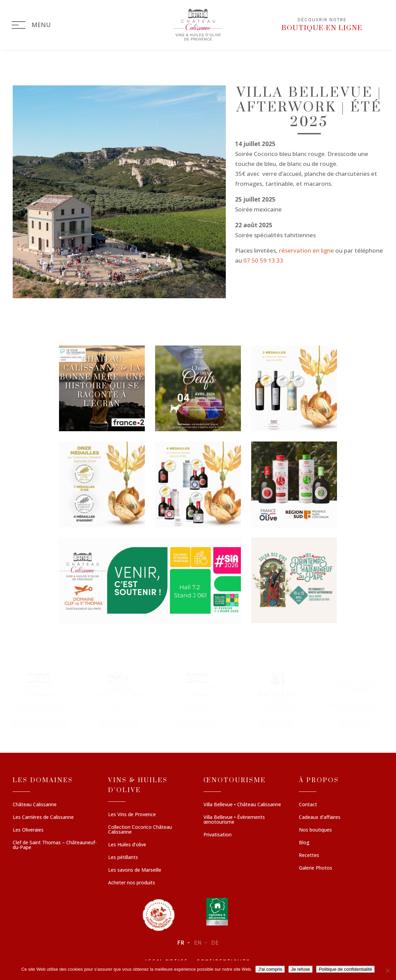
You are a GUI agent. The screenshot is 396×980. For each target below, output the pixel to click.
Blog (304, 843)
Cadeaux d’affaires (320, 818)
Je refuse (300, 969)
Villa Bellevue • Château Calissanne (242, 805)
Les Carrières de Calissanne (43, 818)
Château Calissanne (35, 805)
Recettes (309, 856)
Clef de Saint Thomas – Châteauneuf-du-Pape (55, 846)
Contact (308, 805)
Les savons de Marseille (135, 871)
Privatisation (218, 835)
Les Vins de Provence (132, 815)
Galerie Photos (316, 869)
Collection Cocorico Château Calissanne (140, 830)
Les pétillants (123, 858)
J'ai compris (270, 969)
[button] (39, 700)
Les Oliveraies (28, 831)
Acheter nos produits (132, 883)
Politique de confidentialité (345, 969)
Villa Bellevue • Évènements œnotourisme (234, 820)
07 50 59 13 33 (263, 261)
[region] (198, 700)
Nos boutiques (315, 831)
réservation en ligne (306, 251)
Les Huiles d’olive (127, 845)
